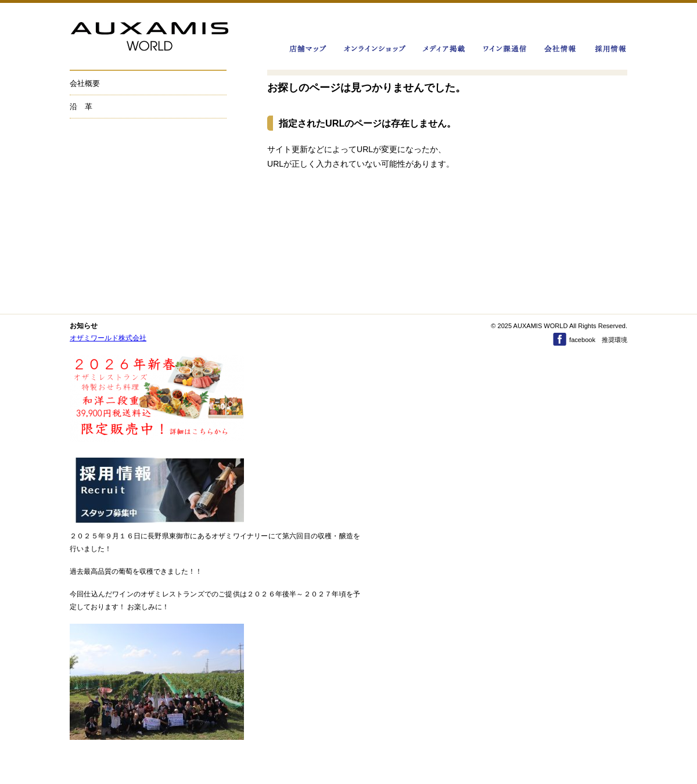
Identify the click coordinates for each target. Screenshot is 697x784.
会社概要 (85, 83)
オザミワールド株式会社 (108, 338)
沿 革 (81, 107)
